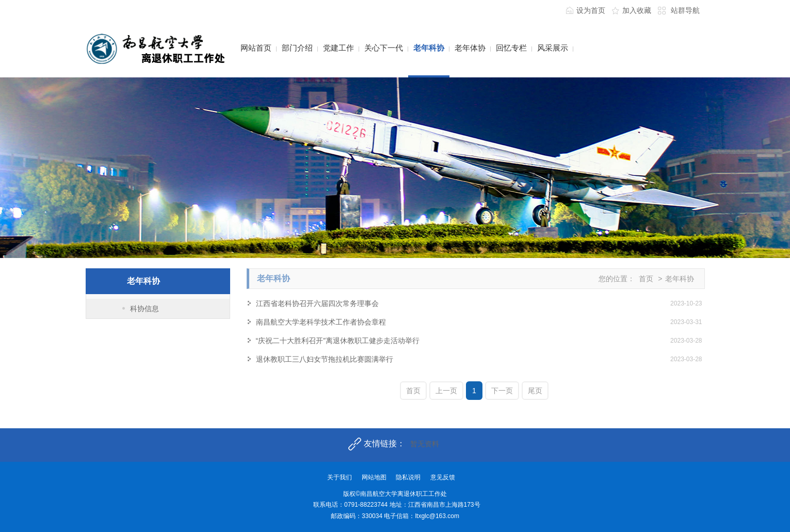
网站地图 (374, 477)
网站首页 (256, 48)
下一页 (502, 391)
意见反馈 (443, 477)
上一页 (446, 391)
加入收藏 (637, 10)
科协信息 (144, 309)
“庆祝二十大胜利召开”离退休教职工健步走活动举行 (338, 341)
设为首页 (591, 10)
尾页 (535, 391)
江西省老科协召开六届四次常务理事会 (317, 303)
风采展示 (553, 48)
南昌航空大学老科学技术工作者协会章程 (321, 322)
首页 (646, 279)
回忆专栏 (511, 48)
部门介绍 (297, 48)
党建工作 (338, 48)
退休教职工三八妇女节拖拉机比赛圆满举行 (325, 359)
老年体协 (470, 48)
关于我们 (340, 477)
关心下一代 (384, 48)
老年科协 (429, 48)
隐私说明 (408, 477)
